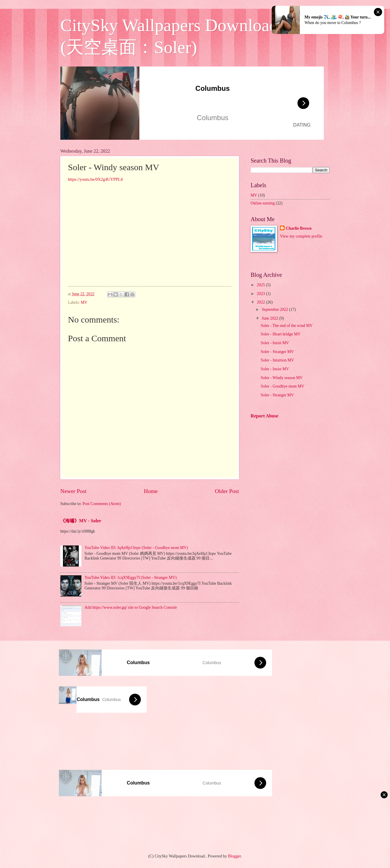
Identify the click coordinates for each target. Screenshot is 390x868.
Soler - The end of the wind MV (286, 326)
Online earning (263, 203)
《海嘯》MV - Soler (81, 521)
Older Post (227, 491)
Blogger (235, 856)
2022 (261, 302)
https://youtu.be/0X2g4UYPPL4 (95, 179)
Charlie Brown (299, 228)
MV (84, 302)
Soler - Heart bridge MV (280, 334)
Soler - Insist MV (275, 343)
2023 (261, 294)
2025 (261, 285)
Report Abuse (265, 416)
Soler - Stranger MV (277, 352)
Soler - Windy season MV (282, 378)
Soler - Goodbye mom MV (282, 386)
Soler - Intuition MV (277, 360)
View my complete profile (301, 236)
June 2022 (271, 318)
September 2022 (276, 309)
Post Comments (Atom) (102, 504)
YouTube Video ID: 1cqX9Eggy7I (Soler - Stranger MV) (131, 578)
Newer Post (73, 491)
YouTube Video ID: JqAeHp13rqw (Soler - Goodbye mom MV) (136, 548)
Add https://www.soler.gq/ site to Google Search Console (131, 607)
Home (151, 491)
